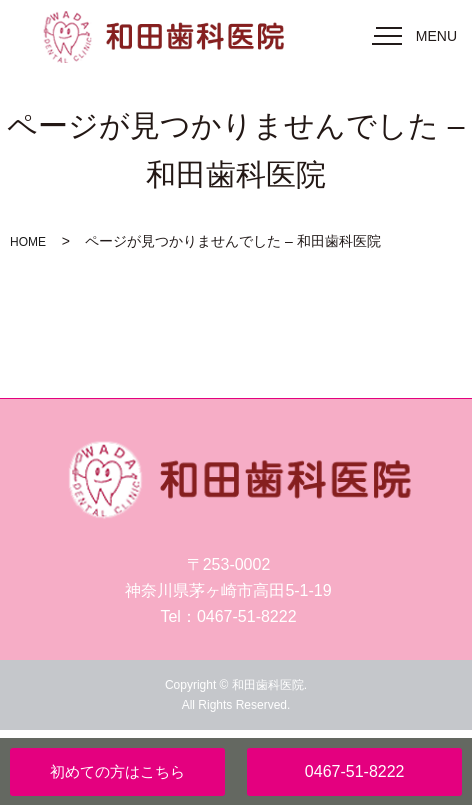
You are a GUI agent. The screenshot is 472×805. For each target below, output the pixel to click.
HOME (28, 242)
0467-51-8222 (355, 771)
